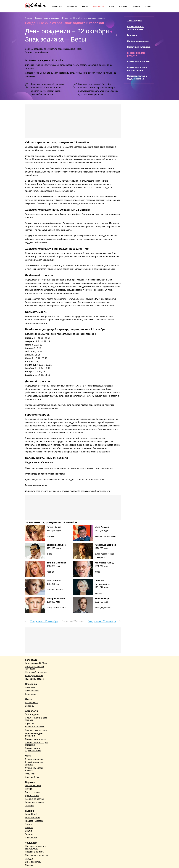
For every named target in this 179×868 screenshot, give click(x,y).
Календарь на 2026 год (36, 663)
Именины (30, 706)
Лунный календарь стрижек (34, 763)
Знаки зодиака (135, 21)
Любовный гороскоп (138, 41)
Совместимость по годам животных (34, 749)
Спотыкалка (31, 838)
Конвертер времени (35, 802)
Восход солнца (32, 792)
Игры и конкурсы (33, 862)
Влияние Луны (32, 777)
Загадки (29, 858)
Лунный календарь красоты (34, 769)
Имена (85, 6)
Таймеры (29, 806)
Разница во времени (35, 799)
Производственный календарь (34, 668)
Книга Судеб (31, 814)
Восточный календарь (139, 47)
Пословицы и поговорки (37, 855)
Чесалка (29, 828)
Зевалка (29, 834)
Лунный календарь (34, 759)
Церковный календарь (36, 672)
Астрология (99, 6)
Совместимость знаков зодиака (36, 719)
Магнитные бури (33, 786)
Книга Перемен (32, 817)
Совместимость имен (138, 61)
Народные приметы (35, 852)
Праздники (72, 6)
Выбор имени (32, 703)
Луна (111, 6)
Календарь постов (34, 676)
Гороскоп (132, 35)
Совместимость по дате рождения (37, 744)
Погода (29, 789)
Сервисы (123, 6)
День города (31, 694)
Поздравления (32, 691)
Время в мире (32, 796)
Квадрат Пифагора (34, 821)
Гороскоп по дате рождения (34, 735)
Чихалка (29, 824)
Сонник (148, 6)
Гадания (136, 6)
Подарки (29, 865)
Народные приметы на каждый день (36, 847)
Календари (57, 6)
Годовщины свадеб (34, 679)
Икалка (29, 831)
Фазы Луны (31, 774)
